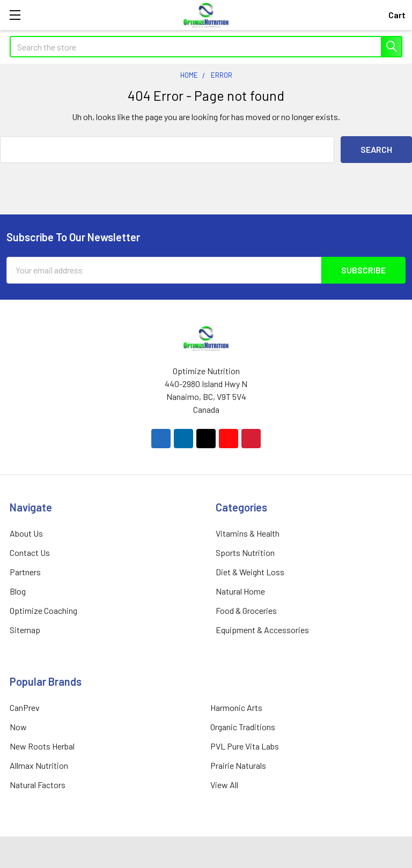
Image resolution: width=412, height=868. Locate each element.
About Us (26, 533)
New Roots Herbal (42, 746)
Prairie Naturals (238, 765)
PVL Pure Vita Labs (245, 746)
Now (18, 727)
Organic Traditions (243, 727)
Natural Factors (38, 785)
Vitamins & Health (248, 533)
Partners (25, 572)
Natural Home (240, 591)
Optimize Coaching (43, 610)
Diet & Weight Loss (250, 572)
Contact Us (30, 552)
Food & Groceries (246, 610)
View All (224, 785)
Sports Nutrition (245, 552)
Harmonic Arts (236, 707)
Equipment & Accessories (262, 630)
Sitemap (25, 630)
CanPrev (25, 707)
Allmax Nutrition (39, 765)
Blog (18, 591)
